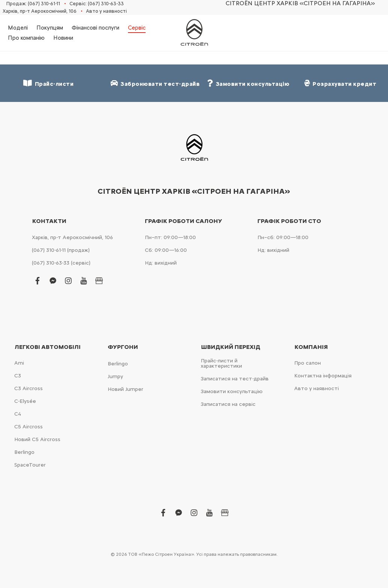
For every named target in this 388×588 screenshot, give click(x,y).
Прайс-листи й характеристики (221, 363)
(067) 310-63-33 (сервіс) (61, 263)
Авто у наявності (106, 11)
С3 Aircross (29, 388)
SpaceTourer (30, 465)
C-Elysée (25, 401)
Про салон (308, 363)
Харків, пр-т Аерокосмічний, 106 (40, 11)
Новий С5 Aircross (37, 439)
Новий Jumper (126, 389)
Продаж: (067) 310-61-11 (33, 4)
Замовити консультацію (232, 391)
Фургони (123, 347)
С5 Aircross (29, 427)
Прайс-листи (48, 83)
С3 (18, 376)
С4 (18, 414)
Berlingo (24, 452)
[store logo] (194, 33)
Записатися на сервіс (228, 404)
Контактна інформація (323, 376)
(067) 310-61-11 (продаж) (61, 250)
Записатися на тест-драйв (235, 379)
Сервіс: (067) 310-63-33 (97, 4)
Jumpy (115, 376)
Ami (19, 363)
